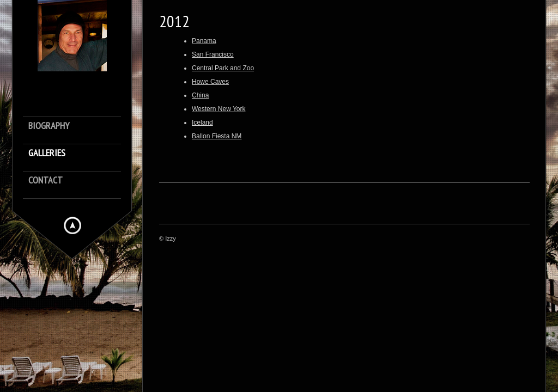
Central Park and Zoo (223, 68)
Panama (204, 41)
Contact (46, 180)
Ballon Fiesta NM (217, 136)
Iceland (202, 122)
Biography (49, 126)
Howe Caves (210, 82)
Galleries (47, 153)
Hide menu (72, 225)
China (200, 95)
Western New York (219, 109)
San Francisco (213, 54)
